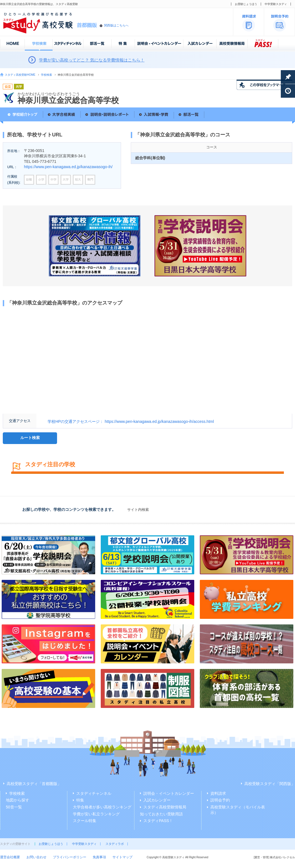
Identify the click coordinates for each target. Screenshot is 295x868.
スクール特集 (85, 821)
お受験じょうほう (246, 4)
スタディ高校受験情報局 (165, 807)
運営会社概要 (10, 857)
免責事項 (99, 857)
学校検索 (46, 75)
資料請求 (218, 793)
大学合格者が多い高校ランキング (102, 807)
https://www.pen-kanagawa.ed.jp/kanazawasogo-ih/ (68, 167)
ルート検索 (30, 438)
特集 (80, 800)
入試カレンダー (157, 800)
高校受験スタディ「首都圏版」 (34, 784)
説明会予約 (220, 800)
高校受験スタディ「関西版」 (270, 784)
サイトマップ (122, 857)
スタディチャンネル (94, 793)
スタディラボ (115, 844)
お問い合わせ (36, 857)
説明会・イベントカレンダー (169, 793)
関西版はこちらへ (116, 25)
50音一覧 (14, 807)
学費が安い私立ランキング (96, 814)
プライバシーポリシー (70, 857)
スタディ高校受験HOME (20, 75)
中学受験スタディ (276, 4)
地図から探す (18, 800)
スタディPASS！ (158, 821)
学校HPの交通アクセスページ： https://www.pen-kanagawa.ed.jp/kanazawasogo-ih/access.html (131, 421)
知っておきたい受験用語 (161, 814)
